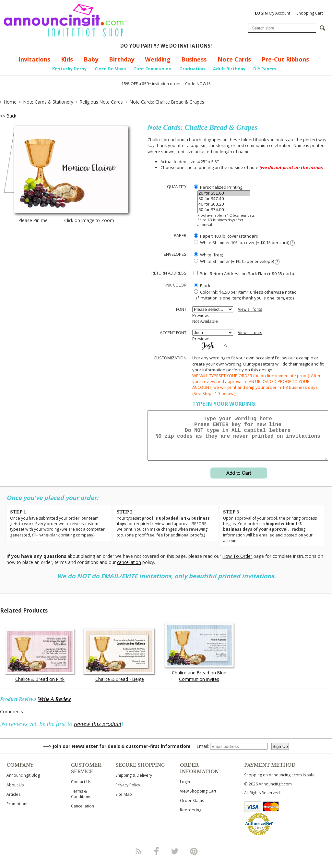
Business (194, 59)
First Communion (153, 69)
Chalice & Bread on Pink (40, 687)
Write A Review (54, 707)
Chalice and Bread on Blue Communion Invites (199, 683)
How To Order (237, 564)
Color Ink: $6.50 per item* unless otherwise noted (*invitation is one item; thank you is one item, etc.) (244, 295)
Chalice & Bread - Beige (120, 687)
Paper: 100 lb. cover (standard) (227, 236)
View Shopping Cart (198, 799)
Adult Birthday (229, 69)
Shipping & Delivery (134, 783)
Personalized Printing (218, 187)
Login (185, 789)
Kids (67, 59)
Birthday (122, 59)
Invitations (34, 59)
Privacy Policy (128, 793)
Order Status (192, 808)
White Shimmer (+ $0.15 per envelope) (237, 261)
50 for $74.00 (224, 210)
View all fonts (250, 309)
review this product (98, 732)
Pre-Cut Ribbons (285, 59)
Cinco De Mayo (110, 69)
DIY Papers (265, 69)
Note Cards (234, 59)
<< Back (8, 116)
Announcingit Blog (23, 783)
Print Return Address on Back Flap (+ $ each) (244, 274)
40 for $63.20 (224, 204)
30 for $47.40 (224, 199)
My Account (273, 13)
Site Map (124, 802)
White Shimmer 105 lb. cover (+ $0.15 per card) (244, 243)
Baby (91, 59)
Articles (13, 802)
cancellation (129, 570)
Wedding (158, 59)
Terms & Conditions (81, 802)
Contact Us (81, 789)
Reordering (191, 818)
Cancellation (83, 814)
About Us (15, 793)
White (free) (208, 255)
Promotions (17, 812)
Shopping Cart (310, 13)
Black (202, 286)
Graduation (192, 69)
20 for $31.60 (224, 193)
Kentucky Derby (69, 69)
